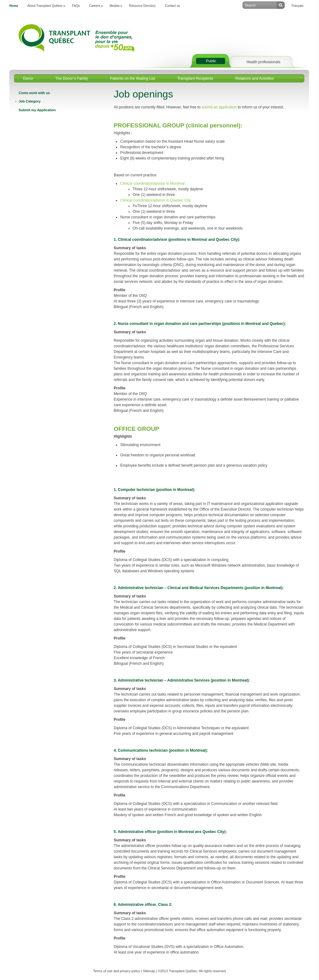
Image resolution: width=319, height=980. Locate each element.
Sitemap (149, 971)
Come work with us (34, 93)
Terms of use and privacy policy (117, 971)
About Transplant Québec (45, 6)
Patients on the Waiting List (133, 78)
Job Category (30, 101)
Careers (95, 6)
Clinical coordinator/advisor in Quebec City (155, 200)
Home (14, 6)
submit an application (219, 107)
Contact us (173, 6)
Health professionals (263, 62)
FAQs (76, 6)
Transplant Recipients (195, 78)
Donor (28, 78)
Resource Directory (142, 6)
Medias (115, 6)
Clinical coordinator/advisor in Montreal (152, 183)
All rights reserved (212, 971)
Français (298, 6)
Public (211, 61)
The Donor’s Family (72, 78)
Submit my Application (37, 110)
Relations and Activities (255, 78)
